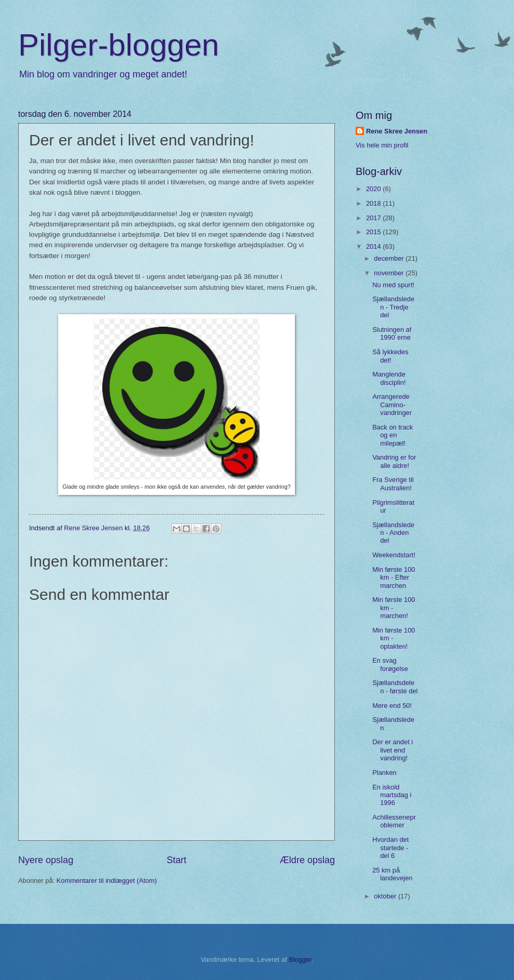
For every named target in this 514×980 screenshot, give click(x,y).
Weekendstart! (394, 555)
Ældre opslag (307, 860)
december (390, 258)
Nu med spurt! (393, 285)
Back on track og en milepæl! (393, 435)
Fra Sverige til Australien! (393, 484)
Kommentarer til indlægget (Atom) (107, 881)
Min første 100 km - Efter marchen (394, 578)
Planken (384, 773)
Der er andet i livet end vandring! (393, 750)
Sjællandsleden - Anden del (393, 533)
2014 (374, 246)
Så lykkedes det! (390, 356)
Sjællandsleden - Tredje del (393, 307)
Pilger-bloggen (119, 45)
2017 (374, 218)
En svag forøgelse (390, 664)
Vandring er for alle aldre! (394, 461)
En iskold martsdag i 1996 (392, 795)
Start (177, 860)
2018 (374, 203)
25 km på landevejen (392, 874)
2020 (374, 189)
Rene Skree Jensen (397, 131)
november (390, 273)
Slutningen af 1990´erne (392, 333)
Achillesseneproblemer (394, 821)
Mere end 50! (392, 706)
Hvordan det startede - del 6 (390, 848)
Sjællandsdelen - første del (395, 687)
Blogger (300, 959)
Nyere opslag (46, 860)
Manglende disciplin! (389, 378)
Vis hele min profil (382, 145)
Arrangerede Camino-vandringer (392, 405)
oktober (386, 896)
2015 (374, 232)
